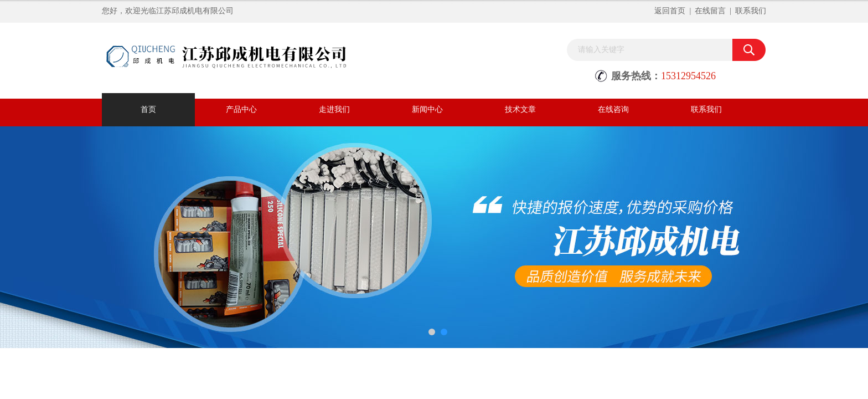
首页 (148, 109)
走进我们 (334, 109)
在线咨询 (613, 109)
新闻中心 (427, 109)
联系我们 (751, 11)
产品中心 (241, 109)
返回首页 (670, 11)
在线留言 (710, 11)
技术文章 (520, 109)
